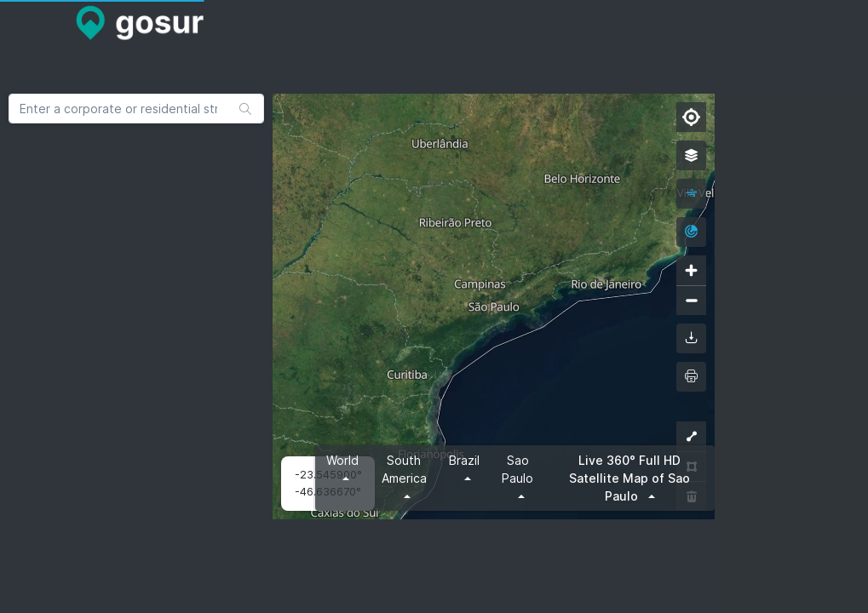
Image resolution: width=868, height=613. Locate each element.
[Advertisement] (358, 94)
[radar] (691, 232)
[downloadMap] (691, 338)
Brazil (464, 460)
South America (404, 469)
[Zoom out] (691, 300)
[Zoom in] (691, 270)
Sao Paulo (517, 469)
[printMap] (691, 377)
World (342, 460)
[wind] (691, 194)
